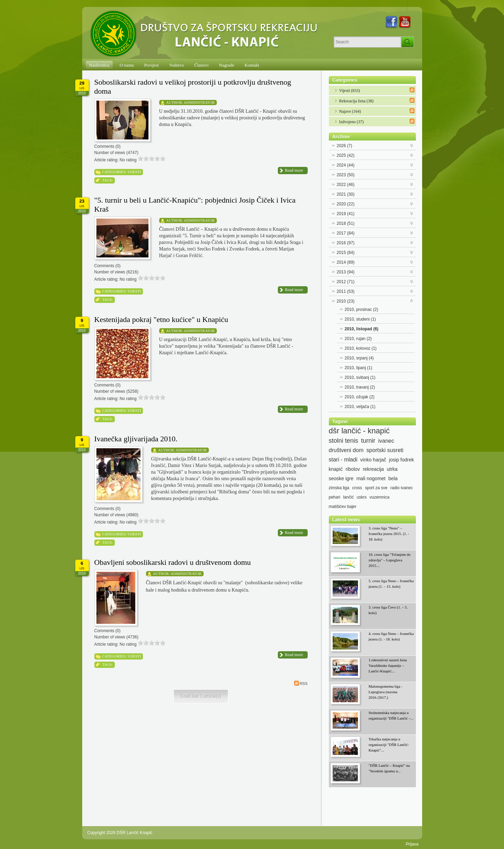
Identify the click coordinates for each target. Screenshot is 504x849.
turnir (368, 441)
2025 (346, 155)
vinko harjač (373, 460)
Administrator (199, 102)
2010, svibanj (360, 377)
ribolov (353, 469)
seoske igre (341, 478)
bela (393, 478)
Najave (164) (350, 111)
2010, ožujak (360, 397)
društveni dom (346, 450)
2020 (346, 204)
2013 (346, 272)
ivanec (386, 441)
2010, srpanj (359, 358)
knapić (336, 469)
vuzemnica (379, 497)
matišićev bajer (343, 507)
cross (357, 488)
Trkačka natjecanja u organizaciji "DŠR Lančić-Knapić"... (389, 745)
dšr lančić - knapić (359, 431)
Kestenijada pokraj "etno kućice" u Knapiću (161, 319)
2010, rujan (358, 339)
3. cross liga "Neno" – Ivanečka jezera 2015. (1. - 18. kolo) (389, 534)
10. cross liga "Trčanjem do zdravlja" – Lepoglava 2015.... (390, 560)
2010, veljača (360, 407)
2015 (346, 253)
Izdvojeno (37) (352, 122)
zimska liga (339, 488)
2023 (346, 175)
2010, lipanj (358, 368)
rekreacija (373, 469)
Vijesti (134, 172)
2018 (346, 223)
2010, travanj (360, 387)
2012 (346, 282)
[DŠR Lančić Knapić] (206, 34)
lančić (348, 497)
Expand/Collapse (412, 145)
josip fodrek (402, 460)
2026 (345, 146)
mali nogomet (371, 478)
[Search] (368, 42)
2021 (346, 194)
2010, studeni (360, 319)
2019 (346, 214)
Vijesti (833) (350, 91)
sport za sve (376, 488)
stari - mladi (343, 460)
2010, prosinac (362, 309)
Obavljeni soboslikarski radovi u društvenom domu (173, 562)
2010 (346, 301)
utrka (392, 469)
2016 (346, 243)
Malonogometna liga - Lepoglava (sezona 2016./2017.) (386, 692)
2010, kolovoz (361, 348)
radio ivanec (402, 488)
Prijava (412, 844)
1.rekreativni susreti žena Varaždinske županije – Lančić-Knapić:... (388, 665)
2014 (346, 262)
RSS (301, 683)
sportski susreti (385, 450)
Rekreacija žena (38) (356, 101)
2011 (346, 291)
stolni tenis (344, 441)
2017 (346, 233)
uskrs (362, 497)
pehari (335, 497)
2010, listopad (362, 329)
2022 (346, 185)
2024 (346, 165)
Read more (294, 170)
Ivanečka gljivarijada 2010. (136, 439)
